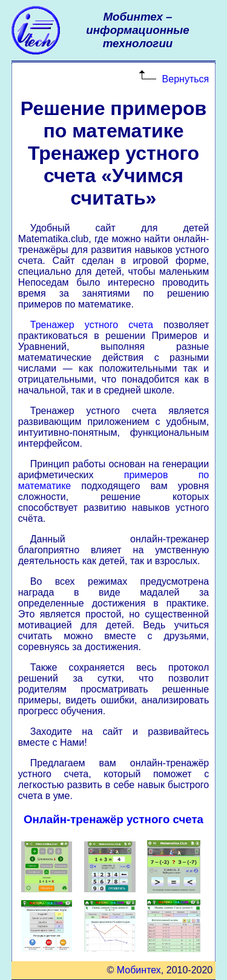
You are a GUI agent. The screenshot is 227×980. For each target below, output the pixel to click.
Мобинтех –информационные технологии (137, 30)
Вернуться (186, 79)
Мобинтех (139, 970)
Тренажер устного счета (92, 325)
